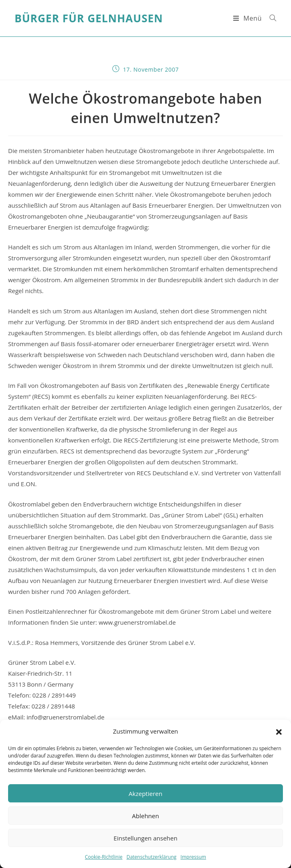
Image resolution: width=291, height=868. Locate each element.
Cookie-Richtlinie (104, 857)
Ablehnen (146, 816)
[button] (279, 732)
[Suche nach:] (270, 18)
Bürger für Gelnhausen (89, 18)
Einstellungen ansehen (145, 838)
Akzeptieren (145, 794)
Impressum (193, 857)
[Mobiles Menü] (249, 18)
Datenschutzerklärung (152, 857)
